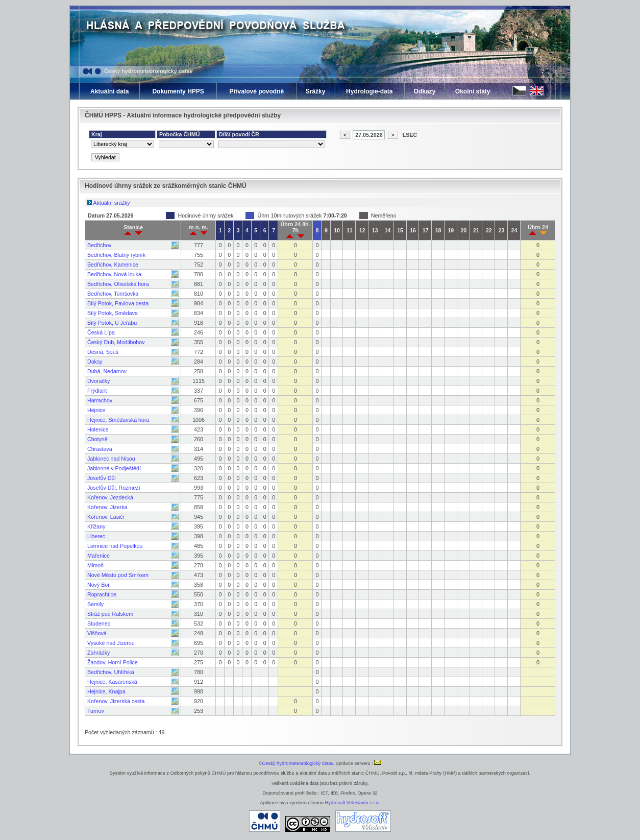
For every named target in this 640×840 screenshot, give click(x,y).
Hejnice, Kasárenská (112, 682)
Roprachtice (102, 594)
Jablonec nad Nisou (111, 459)
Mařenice (99, 556)
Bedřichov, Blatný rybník (116, 255)
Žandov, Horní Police (113, 662)
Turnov (96, 711)
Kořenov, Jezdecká (110, 497)
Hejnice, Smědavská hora (118, 420)
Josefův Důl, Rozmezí (114, 488)
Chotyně (97, 439)
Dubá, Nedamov (107, 371)
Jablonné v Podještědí (114, 468)
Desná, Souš (103, 352)
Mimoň (95, 565)
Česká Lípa (101, 332)
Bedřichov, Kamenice (113, 265)
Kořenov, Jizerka (107, 507)
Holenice (98, 429)
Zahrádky (99, 653)
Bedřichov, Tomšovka (113, 294)
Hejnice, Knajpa (106, 691)
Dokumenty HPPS (178, 91)
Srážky (316, 91)
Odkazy (425, 91)
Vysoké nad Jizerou (111, 643)
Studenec (99, 623)
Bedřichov (99, 245)
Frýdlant (97, 391)
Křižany (96, 526)
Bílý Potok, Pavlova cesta (118, 303)
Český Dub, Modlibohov (116, 342)
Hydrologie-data (369, 91)
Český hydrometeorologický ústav (149, 71)
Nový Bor (99, 585)
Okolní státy (473, 91)
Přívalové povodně (256, 91)
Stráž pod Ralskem (110, 614)
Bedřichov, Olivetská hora (118, 284)
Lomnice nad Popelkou (115, 546)
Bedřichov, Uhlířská (111, 672)
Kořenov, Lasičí (106, 517)
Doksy (95, 362)
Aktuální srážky (111, 203)
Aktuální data (109, 91)
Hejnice (96, 410)
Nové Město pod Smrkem (118, 575)
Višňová (97, 633)
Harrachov (100, 400)
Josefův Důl (102, 478)
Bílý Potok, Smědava (113, 313)
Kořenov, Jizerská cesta (116, 701)
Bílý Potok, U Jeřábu (112, 323)
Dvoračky (99, 381)
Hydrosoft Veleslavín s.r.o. (353, 803)
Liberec (96, 536)
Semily (95, 604)
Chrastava (100, 449)
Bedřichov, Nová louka (114, 274)
